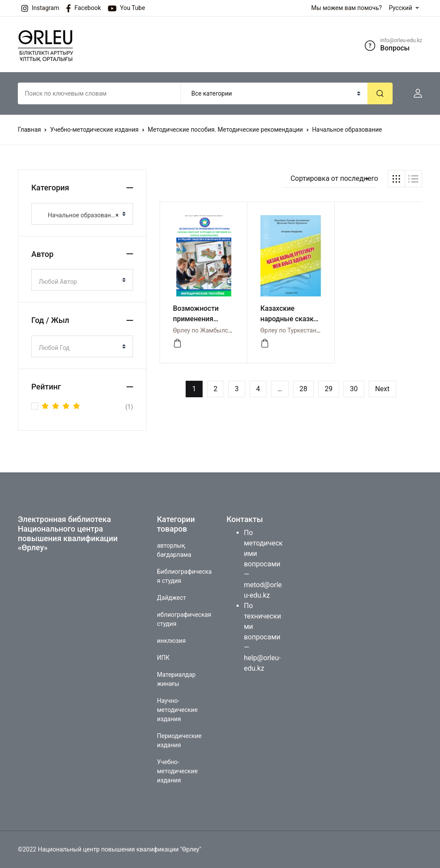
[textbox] (79, 282)
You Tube (127, 8)
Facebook (83, 8)
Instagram (40, 8)
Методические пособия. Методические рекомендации (225, 130)
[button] (414, 93)
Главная (29, 130)
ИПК (163, 658)
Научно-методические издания (177, 710)
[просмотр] (265, 343)
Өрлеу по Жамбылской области (218, 330)
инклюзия (171, 641)
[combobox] (82, 214)
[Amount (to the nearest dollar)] (99, 93)
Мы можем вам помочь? (347, 8)
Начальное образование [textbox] (79, 215)
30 (354, 389)
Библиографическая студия (184, 576)
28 (303, 389)
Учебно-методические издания (94, 130)
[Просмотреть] (177, 343)
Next (382, 389)
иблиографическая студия (184, 619)
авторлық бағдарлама (174, 550)
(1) (87, 407)
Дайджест (172, 598)
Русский (400, 8)
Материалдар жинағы (176, 679)
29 (329, 389)
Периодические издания (179, 740)
